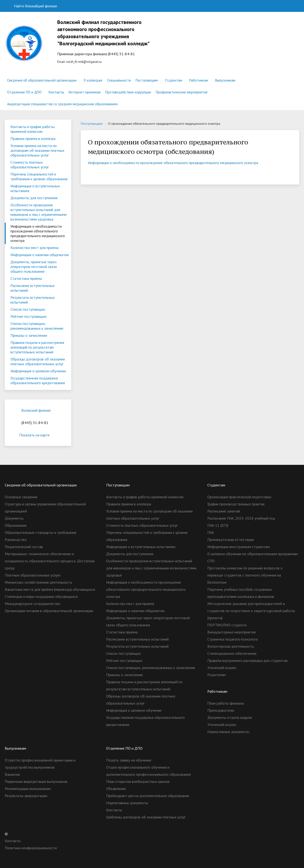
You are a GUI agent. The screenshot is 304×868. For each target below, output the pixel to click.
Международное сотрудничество (33, 604)
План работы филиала (226, 703)
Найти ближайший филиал (33, 6)
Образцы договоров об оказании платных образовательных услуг (38, 361)
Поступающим (147, 80)
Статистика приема (26, 278)
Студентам (173, 80)
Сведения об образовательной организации (42, 80)
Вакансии (12, 774)
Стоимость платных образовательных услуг (30, 165)
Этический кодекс (222, 668)
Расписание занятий (224, 511)
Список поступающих (28, 309)
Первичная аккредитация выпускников (36, 781)
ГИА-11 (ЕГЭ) (218, 525)
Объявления (116, 789)
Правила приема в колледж (33, 139)
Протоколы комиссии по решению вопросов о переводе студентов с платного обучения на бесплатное (245, 575)
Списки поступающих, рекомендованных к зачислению (37, 326)
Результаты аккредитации (26, 796)
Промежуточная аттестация (230, 540)
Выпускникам (225, 80)
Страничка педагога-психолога (233, 639)
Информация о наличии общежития (40, 255)
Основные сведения (21, 497)
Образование (16, 525)
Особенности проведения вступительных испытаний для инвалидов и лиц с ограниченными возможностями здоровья (38, 212)
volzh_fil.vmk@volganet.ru (84, 62)
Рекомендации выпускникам (28, 789)
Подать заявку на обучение (129, 760)
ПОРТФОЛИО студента (227, 625)
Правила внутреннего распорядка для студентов (247, 660)
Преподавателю (221, 710)
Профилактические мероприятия (182, 92)
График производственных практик (236, 504)
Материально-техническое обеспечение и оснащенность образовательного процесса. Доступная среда (50, 561)
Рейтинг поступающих (28, 316)
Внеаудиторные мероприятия (231, 632)
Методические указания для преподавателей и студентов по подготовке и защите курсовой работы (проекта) (251, 611)
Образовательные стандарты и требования (40, 532)
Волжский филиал (36, 410)
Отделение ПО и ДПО (24, 92)
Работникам (199, 80)
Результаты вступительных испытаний (33, 300)
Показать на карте (38, 435)
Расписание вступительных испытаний (33, 288)
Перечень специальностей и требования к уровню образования (39, 176)
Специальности (119, 80)
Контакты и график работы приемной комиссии (33, 129)
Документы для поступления (34, 198)
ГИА (211, 532)
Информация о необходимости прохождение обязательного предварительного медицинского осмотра (173, 163)
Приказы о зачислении (29, 335)
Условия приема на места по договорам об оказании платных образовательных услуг (37, 150)
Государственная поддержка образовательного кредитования (38, 380)
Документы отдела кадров (230, 717)
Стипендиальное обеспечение (232, 653)
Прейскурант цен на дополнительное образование (148, 796)
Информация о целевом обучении (38, 371)
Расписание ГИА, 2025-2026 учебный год (241, 518)
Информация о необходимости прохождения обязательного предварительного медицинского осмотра (38, 233)
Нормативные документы (228, 732)
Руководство (16, 540)
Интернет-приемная (85, 92)
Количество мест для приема (34, 248)
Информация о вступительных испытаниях (35, 188)
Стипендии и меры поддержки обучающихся (41, 596)
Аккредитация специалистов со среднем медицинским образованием (62, 104)
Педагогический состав (24, 547)
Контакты (56, 92)
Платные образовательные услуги (33, 575)
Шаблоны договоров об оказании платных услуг (146, 817)
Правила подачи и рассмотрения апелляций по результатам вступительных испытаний (37, 347)
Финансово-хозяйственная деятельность (38, 582)
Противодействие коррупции (128, 92)
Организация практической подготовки (239, 497)
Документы (14, 518)
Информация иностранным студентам (238, 547)
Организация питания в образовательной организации (49, 611)
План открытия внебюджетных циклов (138, 781)
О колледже (93, 80)
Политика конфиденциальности (31, 848)
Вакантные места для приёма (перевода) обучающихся (50, 589)
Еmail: (110, 41)
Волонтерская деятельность (231, 646)
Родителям (216, 675)
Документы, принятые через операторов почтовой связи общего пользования (34, 267)
